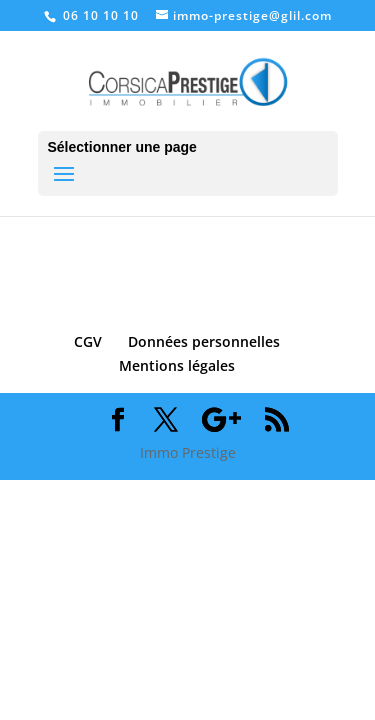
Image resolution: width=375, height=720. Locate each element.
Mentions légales (177, 365)
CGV (88, 341)
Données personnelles (204, 341)
